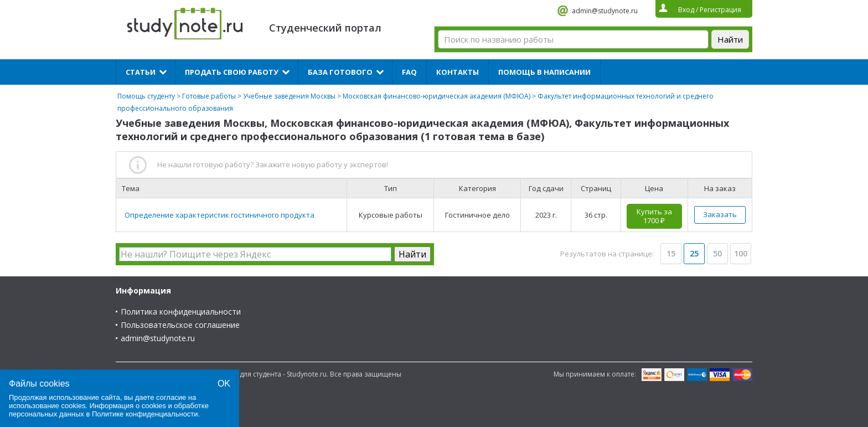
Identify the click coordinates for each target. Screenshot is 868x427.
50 (717, 253)
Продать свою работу (232, 72)
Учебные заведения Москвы (289, 96)
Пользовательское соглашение (180, 325)
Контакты (458, 72)
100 (741, 253)
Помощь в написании (544, 72)
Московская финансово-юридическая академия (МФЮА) (436, 96)
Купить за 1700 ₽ (654, 216)
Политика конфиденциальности (181, 312)
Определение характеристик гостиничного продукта (219, 215)
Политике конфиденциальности (145, 414)
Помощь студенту (146, 96)
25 (694, 253)
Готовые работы (209, 96)
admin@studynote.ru (605, 11)
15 (671, 253)
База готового (340, 72)
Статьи (141, 72)
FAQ (409, 72)
